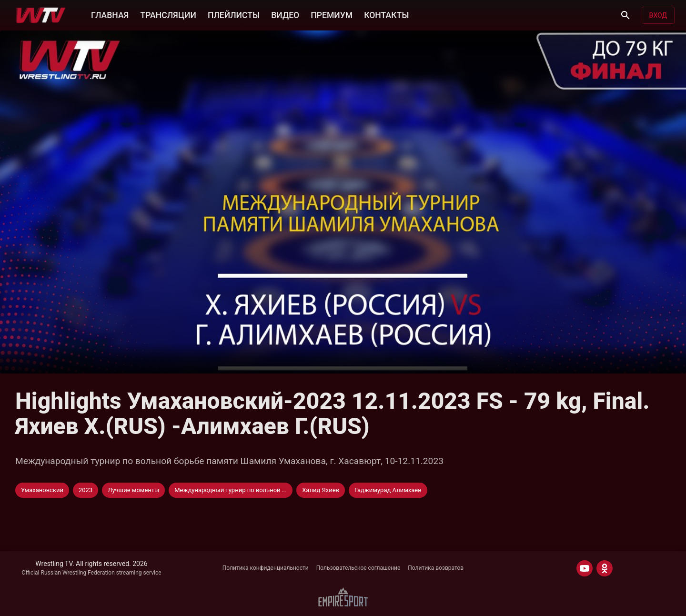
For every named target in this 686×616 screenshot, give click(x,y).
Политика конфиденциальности (266, 568)
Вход (658, 15)
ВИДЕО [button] (285, 15)
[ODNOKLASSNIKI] (605, 568)
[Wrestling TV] (41, 15)
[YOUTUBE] (585, 568)
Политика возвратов (436, 568)
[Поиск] (625, 15)
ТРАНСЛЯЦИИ (168, 15)
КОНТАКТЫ (386, 15)
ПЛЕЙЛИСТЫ (234, 15)
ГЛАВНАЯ (110, 15)
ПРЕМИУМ (332, 15)
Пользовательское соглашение (358, 568)
